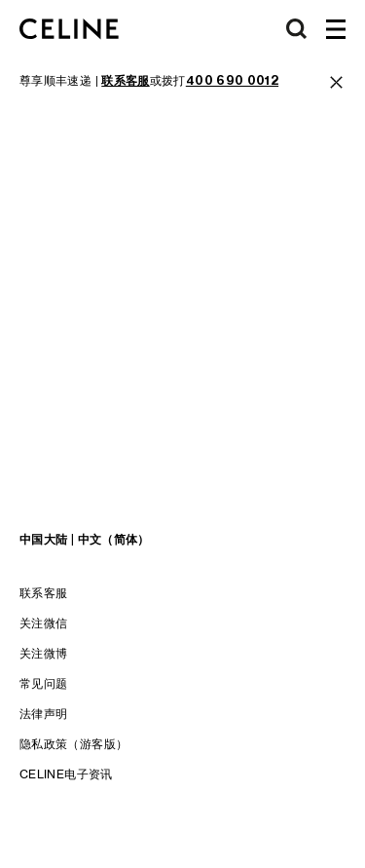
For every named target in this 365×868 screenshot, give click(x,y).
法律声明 (43, 714)
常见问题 (43, 683)
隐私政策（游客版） (73, 744)
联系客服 (43, 593)
